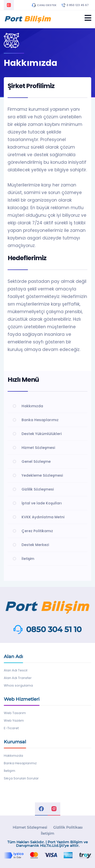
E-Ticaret (11, 728)
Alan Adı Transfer (18, 678)
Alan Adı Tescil (16, 670)
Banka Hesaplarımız (40, 420)
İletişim (28, 559)
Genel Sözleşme (36, 462)
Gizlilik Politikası (68, 827)
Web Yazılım (14, 721)
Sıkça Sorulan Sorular (21, 778)
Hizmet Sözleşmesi (38, 448)
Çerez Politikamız (37, 531)
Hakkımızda (32, 406)
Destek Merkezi (35, 545)
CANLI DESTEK (44, 5)
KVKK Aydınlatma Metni (43, 517)
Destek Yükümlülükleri (42, 434)
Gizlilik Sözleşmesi (38, 489)
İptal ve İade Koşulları (42, 503)
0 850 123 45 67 (75, 5)
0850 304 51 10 (54, 630)
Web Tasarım (15, 713)
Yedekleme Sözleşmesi (42, 475)
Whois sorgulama (18, 685)
